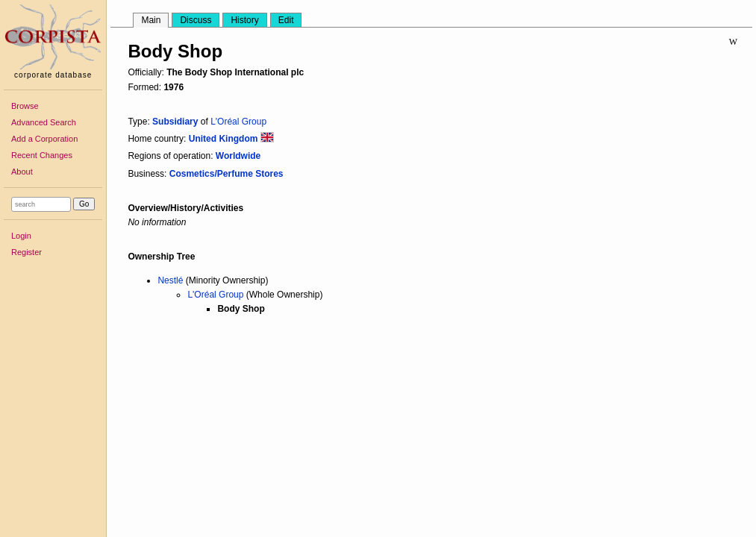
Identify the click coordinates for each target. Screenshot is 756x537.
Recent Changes (42, 155)
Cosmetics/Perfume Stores (227, 174)
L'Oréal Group (238, 122)
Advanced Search (44, 122)
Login (21, 236)
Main (151, 20)
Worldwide (238, 156)
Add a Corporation (44, 139)
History (244, 20)
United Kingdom (231, 139)
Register (26, 252)
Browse (25, 106)
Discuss (196, 20)
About (22, 172)
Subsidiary (175, 122)
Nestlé (170, 280)
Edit (286, 20)
